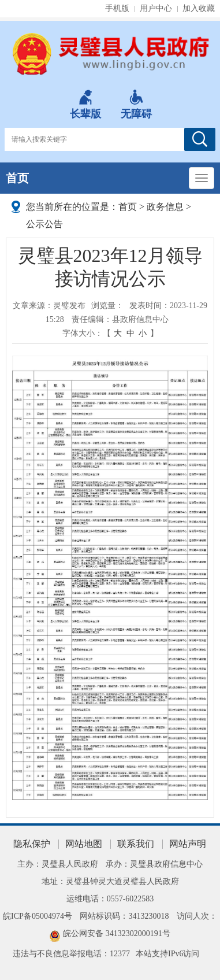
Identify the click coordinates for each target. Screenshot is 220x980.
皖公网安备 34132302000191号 (117, 933)
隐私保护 (32, 844)
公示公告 (44, 224)
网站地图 (84, 844)
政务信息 (165, 207)
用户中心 (156, 8)
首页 (17, 178)
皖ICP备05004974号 (38, 916)
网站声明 (188, 844)
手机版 (117, 8)
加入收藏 (199, 8)
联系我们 (136, 844)
